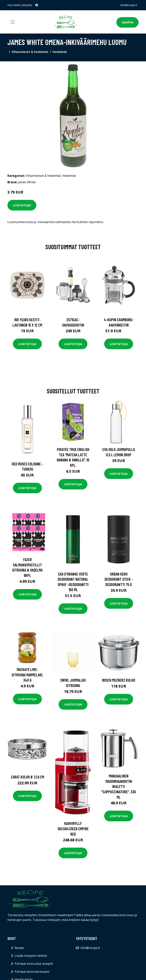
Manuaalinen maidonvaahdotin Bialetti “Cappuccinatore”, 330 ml (119, 786)
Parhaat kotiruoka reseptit (34, 964)
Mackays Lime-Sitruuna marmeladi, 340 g (27, 675)
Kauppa (127, 22)
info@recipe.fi (129, 5)
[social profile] (37, 5)
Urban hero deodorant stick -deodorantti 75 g (119, 579)
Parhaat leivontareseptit (32, 972)
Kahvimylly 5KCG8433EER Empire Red (73, 829)
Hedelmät (60, 52)
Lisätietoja (22, 205)
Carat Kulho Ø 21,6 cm (27, 777)
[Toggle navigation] (13, 22)
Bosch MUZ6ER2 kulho (119, 680)
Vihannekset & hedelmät (30, 52)
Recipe (19, 948)
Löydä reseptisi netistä (31, 956)
